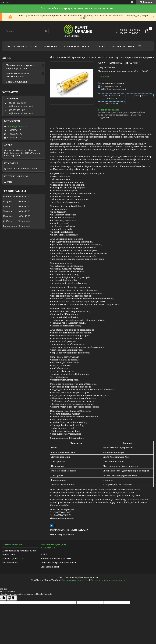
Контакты (51, 46)
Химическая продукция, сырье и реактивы (20, 67)
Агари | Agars (114, 57)
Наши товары (15, 46)
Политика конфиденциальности (58, 562)
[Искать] (46, 31)
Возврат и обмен (123, 46)
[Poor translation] (12, 598)
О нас (34, 46)
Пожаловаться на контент (75, 580)
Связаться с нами (50, 567)
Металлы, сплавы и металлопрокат (18, 75)
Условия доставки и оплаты (56, 558)
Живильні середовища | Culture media (81, 57)
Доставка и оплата (77, 46)
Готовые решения (17, 82)
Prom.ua (94, 577)
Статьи (101, 46)
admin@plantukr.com (18, 126)
